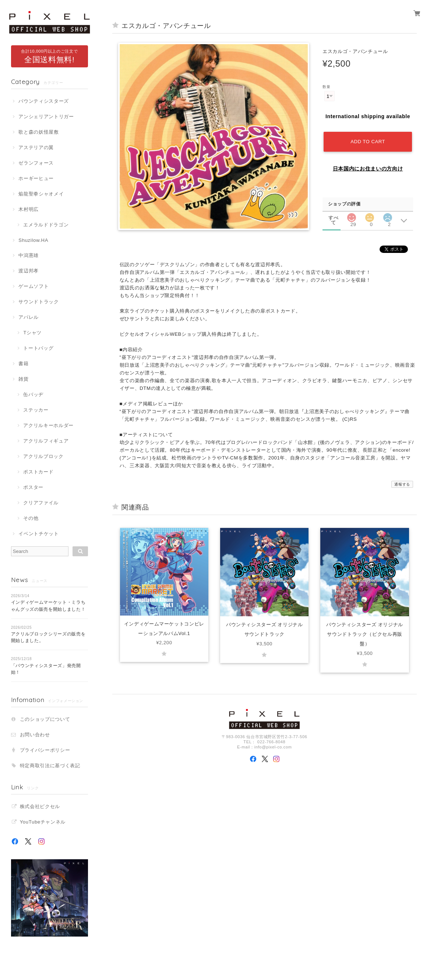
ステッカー (36, 410)
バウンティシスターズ (44, 101)
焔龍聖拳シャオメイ (41, 194)
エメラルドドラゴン (46, 225)
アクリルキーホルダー (48, 425)
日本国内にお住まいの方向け (368, 169)
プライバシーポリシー (45, 750)
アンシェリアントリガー (46, 117)
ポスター (33, 487)
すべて (333, 218)
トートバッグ (38, 348)
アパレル (29, 317)
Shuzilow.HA (33, 240)
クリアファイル (41, 503)
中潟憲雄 (29, 255)
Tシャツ (32, 333)
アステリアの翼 (36, 147)
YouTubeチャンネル (43, 822)
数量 (326, 87)
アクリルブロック (43, 456)
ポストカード (38, 472)
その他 (31, 518)
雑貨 (23, 379)
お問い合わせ (35, 735)
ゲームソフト (34, 286)
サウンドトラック (38, 302)
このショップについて (45, 719)
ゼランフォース (36, 163)
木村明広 (29, 209)
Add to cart (368, 142)
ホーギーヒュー (36, 178)
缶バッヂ (33, 394)
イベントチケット (38, 534)
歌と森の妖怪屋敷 (38, 132)
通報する (402, 484)
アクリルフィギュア (46, 441)
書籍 (23, 364)
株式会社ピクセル (40, 806)
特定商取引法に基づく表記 (50, 766)
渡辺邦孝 (29, 271)
